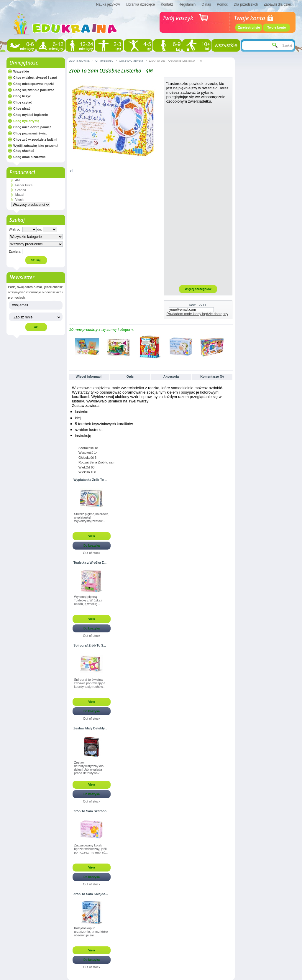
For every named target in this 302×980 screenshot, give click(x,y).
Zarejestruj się (249, 27)
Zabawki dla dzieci (278, 4)
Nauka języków (108, 4)
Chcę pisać (22, 108)
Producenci (22, 172)
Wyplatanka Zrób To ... (90, 480)
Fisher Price (24, 185)
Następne (231, 346)
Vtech (19, 200)
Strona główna (79, 60)
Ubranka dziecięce (140, 4)
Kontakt (167, 4)
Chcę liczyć (22, 96)
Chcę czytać (23, 102)
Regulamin (187, 4)
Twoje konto (276, 27)
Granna (21, 190)
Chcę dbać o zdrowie (29, 157)
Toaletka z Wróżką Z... (90, 563)
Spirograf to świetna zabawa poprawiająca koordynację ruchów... (90, 683)
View (92, 536)
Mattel (20, 195)
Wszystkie (21, 71)
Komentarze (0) (212, 376)
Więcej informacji (89, 376)
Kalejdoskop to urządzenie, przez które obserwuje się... (91, 932)
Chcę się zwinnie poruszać (34, 90)
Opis (130, 376)
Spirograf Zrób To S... (90, 645)
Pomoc (222, 4)
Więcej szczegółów (198, 289)
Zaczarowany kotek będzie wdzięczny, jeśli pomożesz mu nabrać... (91, 849)
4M (18, 180)
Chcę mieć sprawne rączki (33, 84)
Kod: (192, 305)
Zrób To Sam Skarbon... (91, 811)
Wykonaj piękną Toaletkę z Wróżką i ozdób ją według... (88, 600)
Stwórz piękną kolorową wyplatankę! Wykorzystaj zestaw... (91, 517)
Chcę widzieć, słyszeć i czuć (35, 78)
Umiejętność (23, 63)
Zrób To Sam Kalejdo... (91, 894)
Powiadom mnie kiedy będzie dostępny (197, 314)
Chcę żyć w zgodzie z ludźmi (35, 139)
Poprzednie (70, 346)
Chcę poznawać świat (30, 133)
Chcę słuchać (24, 151)
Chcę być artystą (26, 121)
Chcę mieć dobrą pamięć (32, 127)
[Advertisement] (198, 194)
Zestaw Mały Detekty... (90, 728)
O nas (206, 4)
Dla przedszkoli (246, 4)
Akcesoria (171, 376)
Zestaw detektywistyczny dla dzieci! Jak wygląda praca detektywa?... (89, 768)
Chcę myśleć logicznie (31, 115)
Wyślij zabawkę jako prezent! (36, 146)
